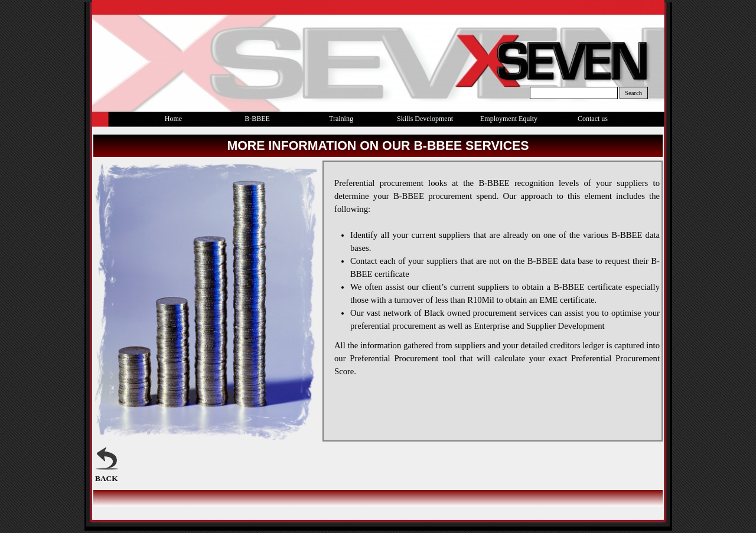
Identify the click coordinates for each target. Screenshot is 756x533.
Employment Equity (509, 119)
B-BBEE (257, 119)
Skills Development (425, 119)
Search (633, 93)
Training (341, 119)
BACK (107, 478)
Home (173, 119)
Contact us (593, 119)
